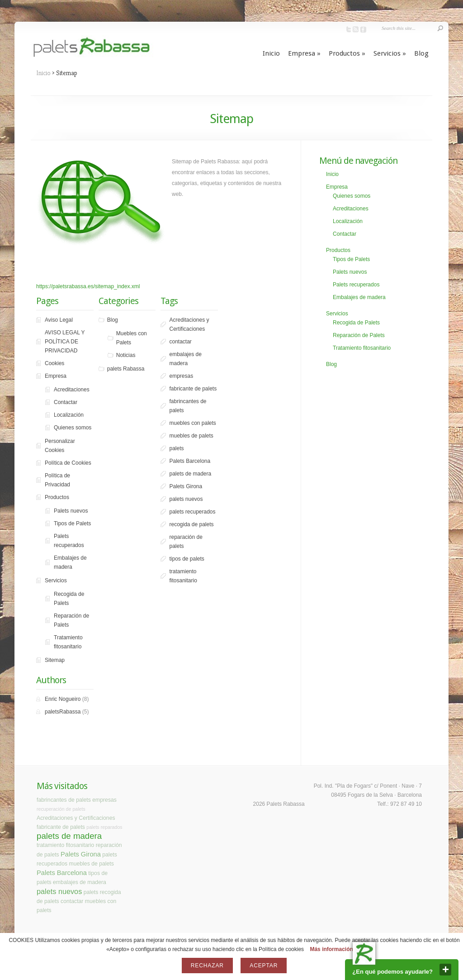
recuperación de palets (61, 809)
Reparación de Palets (71, 620)
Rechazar (207, 966)
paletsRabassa (63, 712)
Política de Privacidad (57, 480)
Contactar (66, 402)
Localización (69, 415)
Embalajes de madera (70, 562)
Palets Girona (186, 486)
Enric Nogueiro (63, 699)
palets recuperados (192, 512)
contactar (180, 342)
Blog (421, 53)
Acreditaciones (72, 390)
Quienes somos (73, 428)
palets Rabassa (126, 369)
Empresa (304, 53)
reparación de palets (186, 542)
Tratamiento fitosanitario (68, 642)
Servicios (390, 53)
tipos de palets (187, 559)
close (445, 970)
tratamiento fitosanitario (183, 576)
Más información (331, 949)
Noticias (126, 355)
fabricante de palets (193, 389)
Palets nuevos (71, 511)
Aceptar (264, 966)
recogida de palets (191, 524)
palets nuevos (186, 499)
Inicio (271, 53)
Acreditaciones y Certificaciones (189, 324)
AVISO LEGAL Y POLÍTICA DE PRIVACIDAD (65, 342)
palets (176, 448)
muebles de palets (191, 436)
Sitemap (55, 660)
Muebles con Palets (132, 338)
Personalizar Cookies (60, 446)
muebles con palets (192, 423)
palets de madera (190, 474)
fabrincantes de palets (188, 406)
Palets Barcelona (190, 461)
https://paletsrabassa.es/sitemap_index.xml (88, 286)
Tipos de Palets (72, 523)
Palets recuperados (69, 541)
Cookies (54, 363)
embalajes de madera (185, 359)
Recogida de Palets (69, 599)
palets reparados (104, 827)
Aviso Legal (59, 320)
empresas (181, 376)
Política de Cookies (68, 463)
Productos (347, 53)
